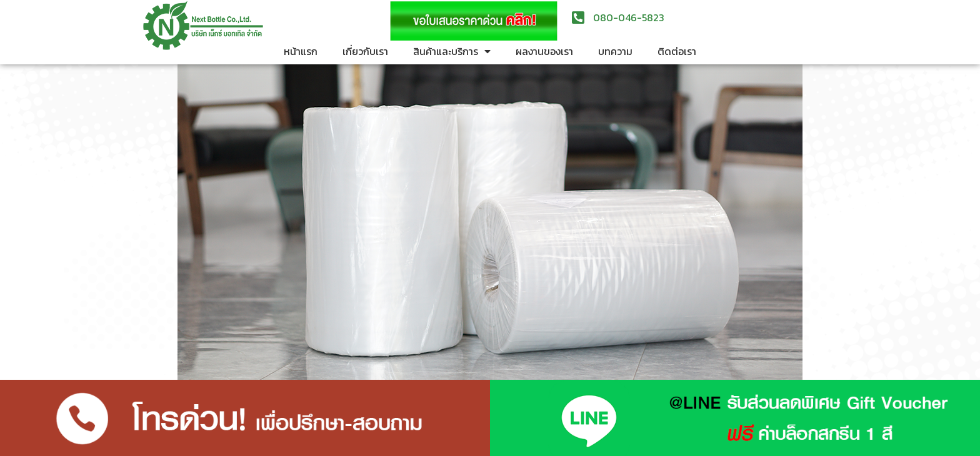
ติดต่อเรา (677, 51)
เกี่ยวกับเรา (365, 51)
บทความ (615, 51)
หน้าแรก (301, 51)
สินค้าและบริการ (452, 51)
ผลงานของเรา (544, 51)
